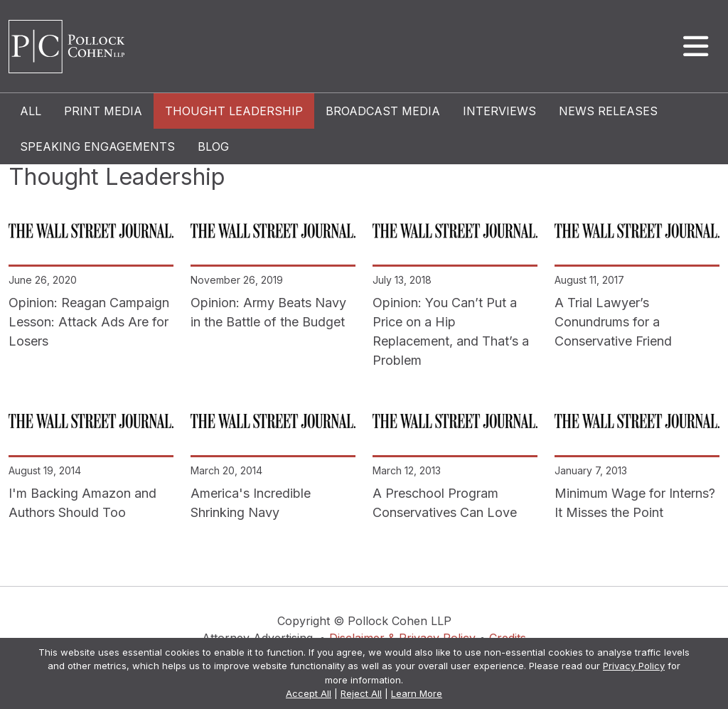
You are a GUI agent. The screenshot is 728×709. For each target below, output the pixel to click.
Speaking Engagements (97, 146)
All (31, 111)
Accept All (309, 693)
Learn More (417, 693)
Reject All (361, 693)
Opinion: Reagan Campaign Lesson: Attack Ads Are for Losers (89, 322)
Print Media (103, 111)
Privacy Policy (634, 666)
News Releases (608, 111)
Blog (213, 146)
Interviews (499, 111)
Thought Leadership (234, 111)
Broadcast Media (383, 111)
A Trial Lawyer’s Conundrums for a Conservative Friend (613, 322)
